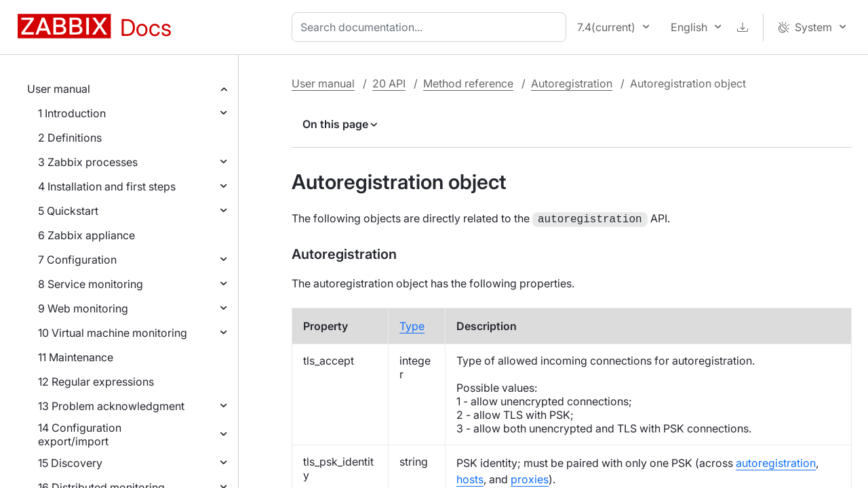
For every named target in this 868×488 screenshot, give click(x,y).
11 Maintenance (76, 357)
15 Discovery (70, 463)
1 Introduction (72, 113)
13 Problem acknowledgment (111, 406)
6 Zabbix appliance (86, 235)
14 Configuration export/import (80, 434)
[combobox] (432, 27)
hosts (470, 478)
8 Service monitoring (91, 284)
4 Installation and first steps (107, 186)
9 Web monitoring (83, 308)
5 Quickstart (68, 211)
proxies (530, 478)
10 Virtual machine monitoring (113, 333)
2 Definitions (70, 138)
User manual (59, 89)
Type (412, 325)
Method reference (468, 83)
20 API (389, 83)
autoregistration (776, 462)
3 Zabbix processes (88, 162)
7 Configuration (77, 260)
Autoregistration (572, 83)
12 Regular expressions (96, 382)
